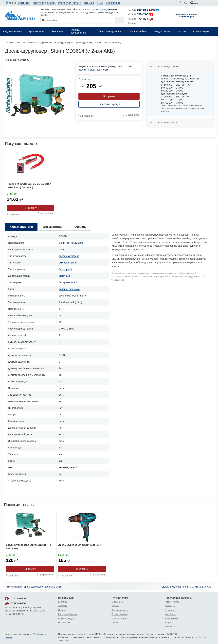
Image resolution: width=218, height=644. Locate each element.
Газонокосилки (172, 602)
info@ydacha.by (109, 9)
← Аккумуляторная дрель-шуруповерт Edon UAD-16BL (32, 587)
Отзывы (89, 3)
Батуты (168, 622)
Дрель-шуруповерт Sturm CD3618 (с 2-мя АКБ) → (189, 587)
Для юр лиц (113, 3)
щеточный (64, 276)
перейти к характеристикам (93, 70)
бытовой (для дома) (70, 289)
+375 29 (143, 10)
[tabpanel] (38, 95)
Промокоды (64, 622)
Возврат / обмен (119, 614)
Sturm (62, 249)
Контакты (24, 3)
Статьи (115, 622)
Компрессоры (172, 618)
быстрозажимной (68, 282)
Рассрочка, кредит (109, 104)
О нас (100, 3)
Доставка (38, 3)
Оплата (51, 3)
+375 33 (140, 14)
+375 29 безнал (140, 21)
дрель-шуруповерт (69, 256)
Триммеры (170, 606)
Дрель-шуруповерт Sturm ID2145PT (80, 545)
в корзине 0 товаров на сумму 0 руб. (186, 15)
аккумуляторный (68, 263)
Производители (119, 618)
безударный (65, 269)
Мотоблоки (170, 614)
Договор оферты (120, 610)
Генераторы (171, 610)
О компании (117, 602)
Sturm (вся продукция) (71, 243)
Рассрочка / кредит (70, 3)
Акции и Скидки (66, 618)
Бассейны (170, 627)
